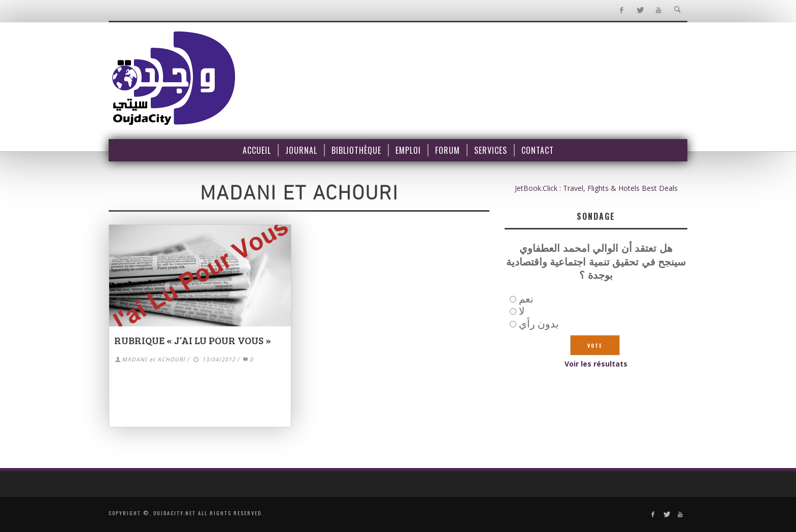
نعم (526, 299)
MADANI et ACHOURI (154, 360)
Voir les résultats (596, 364)
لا (522, 311)
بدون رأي (539, 324)
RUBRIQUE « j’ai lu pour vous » (193, 340)
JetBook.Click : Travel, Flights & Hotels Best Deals (596, 188)
